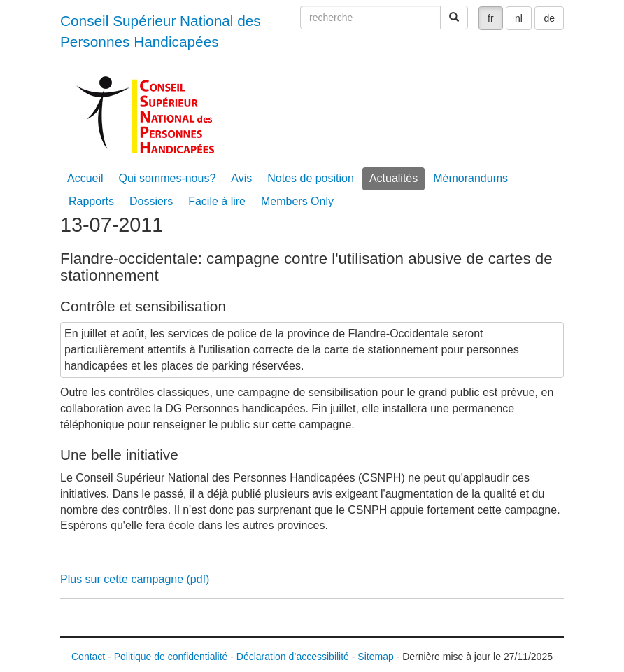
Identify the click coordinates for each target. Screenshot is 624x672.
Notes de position (311, 178)
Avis (241, 178)
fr (491, 18)
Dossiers (151, 201)
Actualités (393, 178)
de (549, 18)
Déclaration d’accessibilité (293, 657)
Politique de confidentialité (171, 657)
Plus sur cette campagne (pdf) (135, 579)
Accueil (85, 178)
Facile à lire (217, 201)
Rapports (91, 201)
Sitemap (375, 657)
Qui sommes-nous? (168, 178)
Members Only (297, 201)
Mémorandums (470, 178)
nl (519, 18)
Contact (88, 657)
